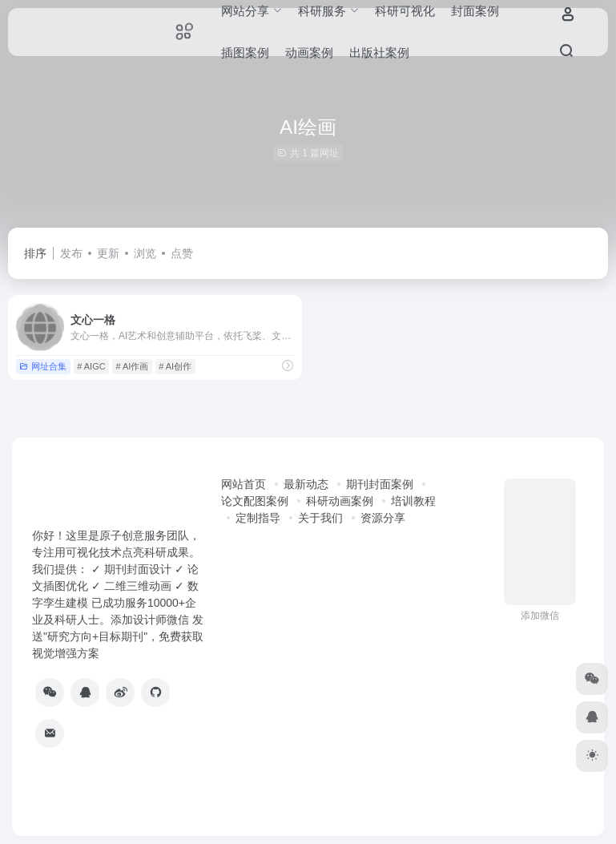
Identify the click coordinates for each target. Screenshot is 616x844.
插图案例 (245, 52)
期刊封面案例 (380, 484)
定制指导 (258, 518)
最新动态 (306, 484)
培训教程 (413, 501)
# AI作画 (132, 366)
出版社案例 (379, 52)
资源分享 (383, 518)
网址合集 (43, 366)
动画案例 (309, 52)
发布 (71, 253)
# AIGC (91, 366)
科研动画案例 (340, 501)
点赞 (182, 253)
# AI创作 (175, 366)
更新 (108, 253)
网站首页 (244, 484)
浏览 (145, 253)
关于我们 (320, 518)
